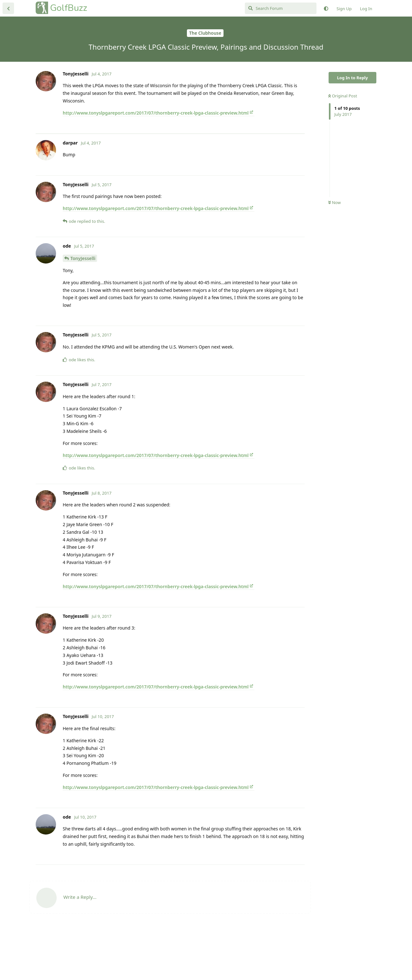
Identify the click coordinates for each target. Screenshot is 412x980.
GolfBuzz (69, 8)
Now (334, 202)
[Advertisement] (170, 159)
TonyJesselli (83, 309)
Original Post (343, 96)
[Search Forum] (281, 8)
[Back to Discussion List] (8, 8)
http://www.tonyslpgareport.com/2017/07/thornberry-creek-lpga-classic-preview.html (156, 113)
